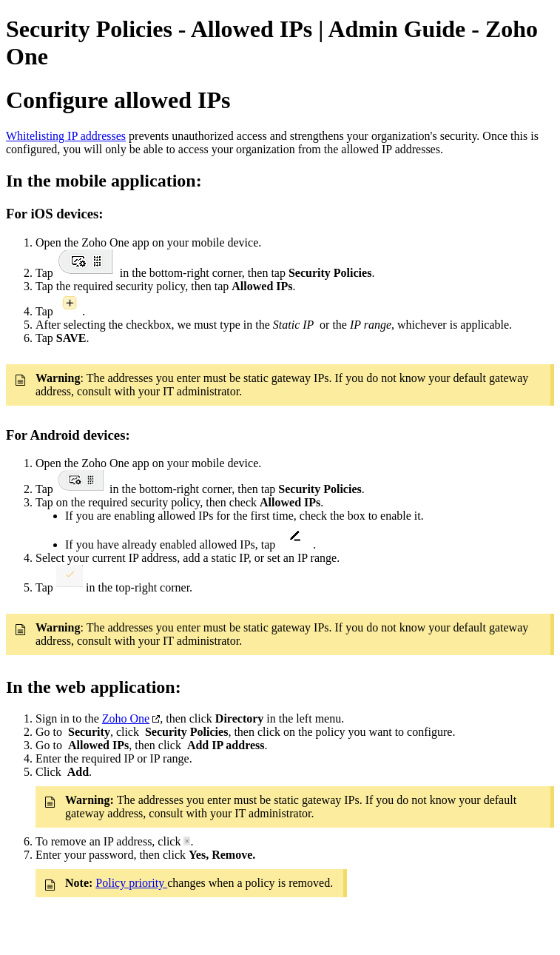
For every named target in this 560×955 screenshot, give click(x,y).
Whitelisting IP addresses (66, 136)
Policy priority (131, 883)
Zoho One (126, 718)
